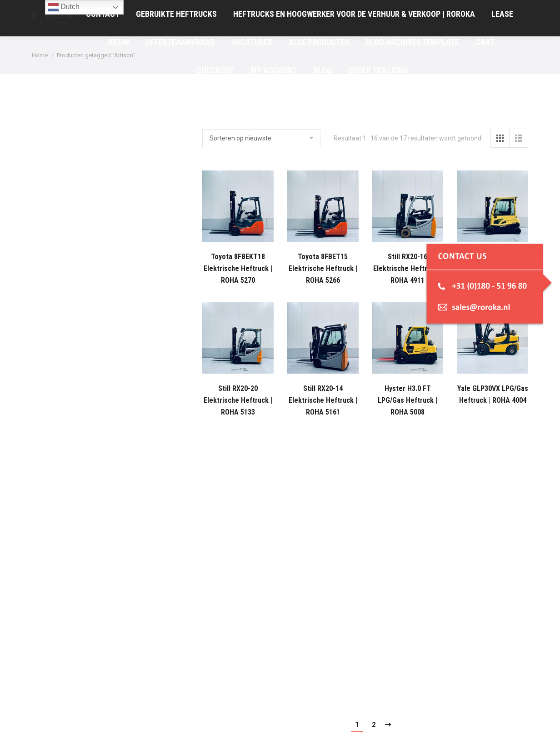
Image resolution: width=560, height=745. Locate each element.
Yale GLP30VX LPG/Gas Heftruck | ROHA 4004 (493, 394)
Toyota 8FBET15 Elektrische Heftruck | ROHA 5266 (323, 268)
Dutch (64, 7)
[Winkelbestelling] (261, 138)
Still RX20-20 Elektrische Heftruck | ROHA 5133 (238, 400)
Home (40, 55)
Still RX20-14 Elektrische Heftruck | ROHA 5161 (323, 400)
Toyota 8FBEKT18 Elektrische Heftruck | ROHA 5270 (238, 268)
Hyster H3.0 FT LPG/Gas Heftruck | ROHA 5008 (407, 400)
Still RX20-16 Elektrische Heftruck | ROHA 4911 (407, 268)
